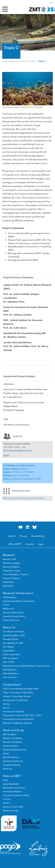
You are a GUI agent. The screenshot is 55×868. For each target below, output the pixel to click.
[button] (51, 3)
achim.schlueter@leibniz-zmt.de (18, 450)
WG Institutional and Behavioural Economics (24, 498)
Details (6, 455)
